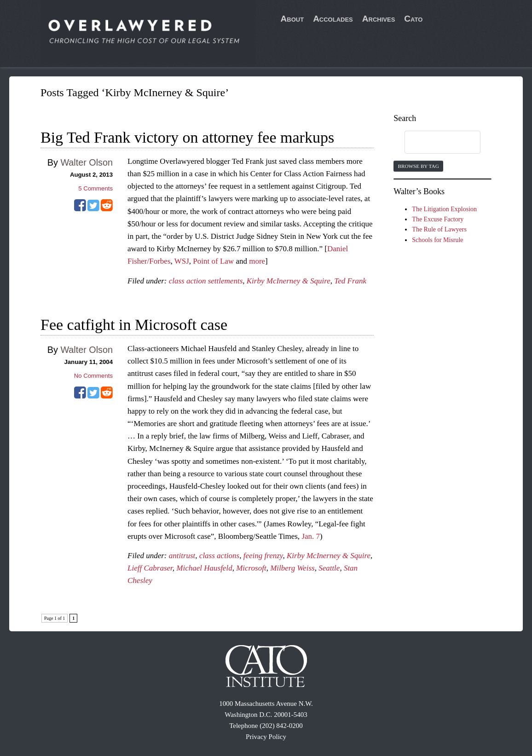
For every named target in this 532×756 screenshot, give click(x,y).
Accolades (333, 19)
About (292, 19)
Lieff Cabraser (150, 568)
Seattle (329, 568)
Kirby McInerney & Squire (289, 281)
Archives (379, 19)
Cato (413, 19)
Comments (95, 188)
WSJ (182, 261)
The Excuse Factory (438, 219)
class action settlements (206, 281)
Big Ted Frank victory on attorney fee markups (187, 137)
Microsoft (251, 568)
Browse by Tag (418, 166)
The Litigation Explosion (444, 209)
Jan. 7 (311, 536)
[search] (434, 143)
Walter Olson (87, 162)
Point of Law (213, 261)
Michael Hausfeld (204, 568)
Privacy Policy (266, 737)
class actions (219, 556)
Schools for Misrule (437, 240)
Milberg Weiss (292, 568)
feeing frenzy (263, 556)
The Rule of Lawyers (439, 229)
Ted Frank (350, 281)
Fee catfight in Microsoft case (134, 325)
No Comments (93, 376)
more (257, 261)
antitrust (182, 556)
